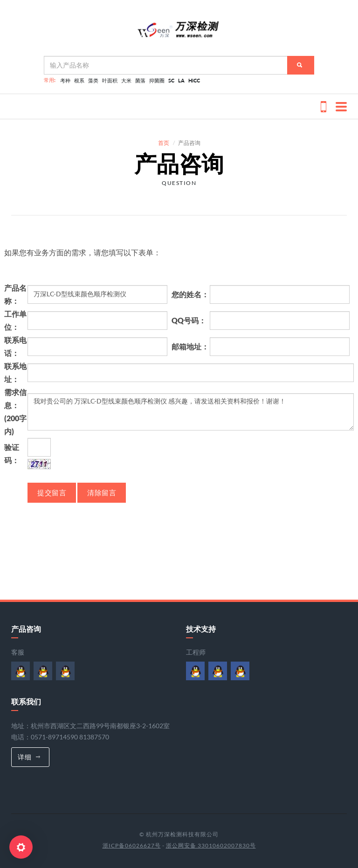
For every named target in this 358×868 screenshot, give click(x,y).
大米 (126, 80)
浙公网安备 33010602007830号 (211, 845)
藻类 (93, 80)
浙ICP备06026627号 (132, 845)
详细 (29, 757)
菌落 (140, 80)
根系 (79, 80)
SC (171, 80)
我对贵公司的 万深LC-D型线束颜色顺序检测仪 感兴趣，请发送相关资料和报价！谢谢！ (191, 412)
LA (181, 80)
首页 (164, 143)
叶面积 (110, 80)
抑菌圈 (157, 80)
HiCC (194, 80)
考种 (65, 80)
